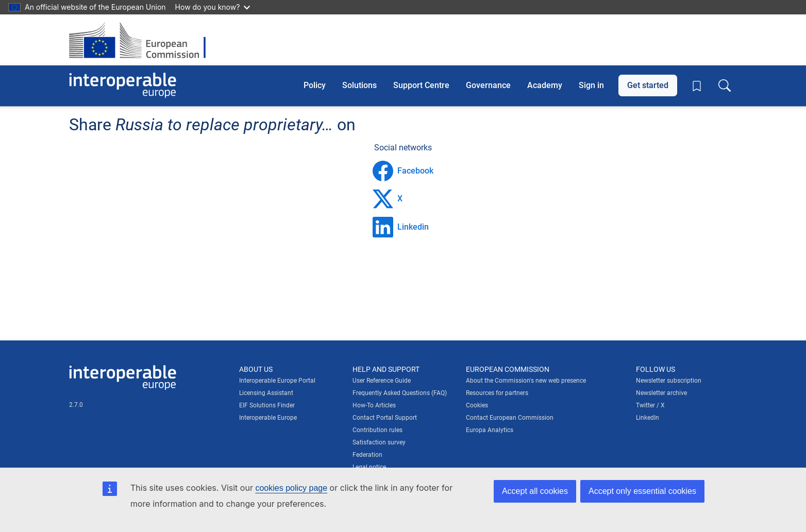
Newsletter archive (661, 393)
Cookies (477, 405)
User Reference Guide (382, 381)
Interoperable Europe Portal (277, 381)
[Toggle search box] (725, 85)
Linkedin (401, 227)
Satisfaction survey (379, 442)
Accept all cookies (535, 491)
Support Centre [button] (421, 85)
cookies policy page (291, 488)
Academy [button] (545, 85)
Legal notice (369, 467)
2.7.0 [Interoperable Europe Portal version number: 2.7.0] (76, 405)
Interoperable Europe (268, 418)
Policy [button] (315, 85)
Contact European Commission (510, 418)
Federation (367, 455)
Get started (648, 85)
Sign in (591, 85)
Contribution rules (377, 430)
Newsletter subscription (669, 381)
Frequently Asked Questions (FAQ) (400, 393)
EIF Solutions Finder (267, 405)
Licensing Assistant (266, 393)
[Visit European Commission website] (142, 40)
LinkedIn (648, 418)
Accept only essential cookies (642, 491)
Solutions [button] (359, 85)
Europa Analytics (490, 430)
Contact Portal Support (385, 418)
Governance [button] (488, 85)
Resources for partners (497, 393)
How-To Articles (374, 405)
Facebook (403, 171)
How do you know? (213, 7)
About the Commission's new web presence (526, 381)
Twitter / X (650, 405)
